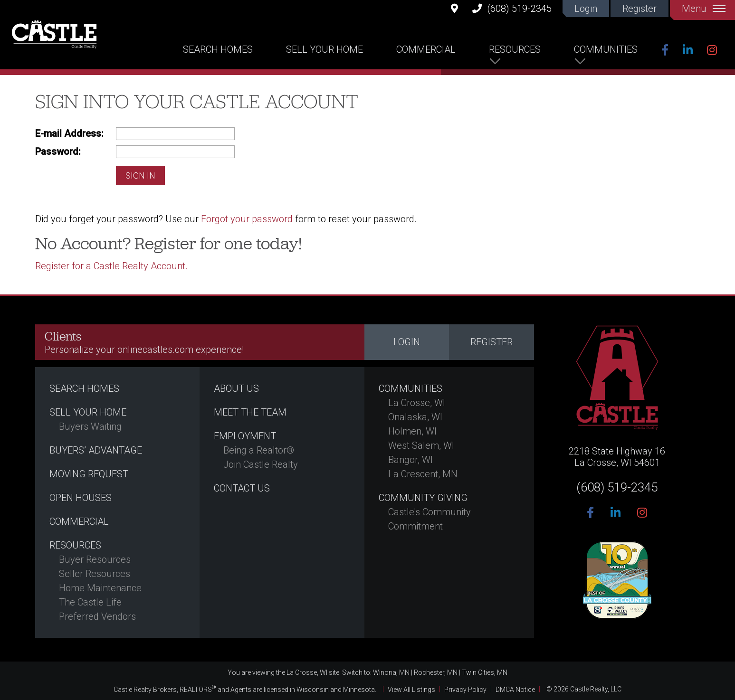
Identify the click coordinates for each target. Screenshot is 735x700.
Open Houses (81, 498)
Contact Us (242, 488)
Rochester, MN (436, 672)
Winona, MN (391, 672)
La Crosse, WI (417, 403)
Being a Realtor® (259, 450)
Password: (58, 151)
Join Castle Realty (261, 464)
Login (586, 9)
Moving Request (89, 474)
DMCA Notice (515, 689)
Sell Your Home (325, 49)
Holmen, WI (412, 431)
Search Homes (218, 49)
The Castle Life (90, 602)
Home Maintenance (100, 588)
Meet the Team (250, 412)
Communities (606, 49)
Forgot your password (247, 219)
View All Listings (411, 689)
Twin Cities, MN (485, 672)
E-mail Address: (69, 133)
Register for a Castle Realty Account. (111, 266)
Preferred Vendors (97, 616)
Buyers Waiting (90, 426)
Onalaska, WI (415, 417)
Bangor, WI (410, 460)
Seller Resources (95, 574)
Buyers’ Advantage (96, 450)
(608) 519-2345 (512, 8)
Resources (515, 49)
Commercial (426, 49)
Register (640, 9)
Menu (704, 9)
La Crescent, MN (423, 474)
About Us (236, 388)
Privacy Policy (465, 689)
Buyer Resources (95, 559)
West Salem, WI (421, 445)
